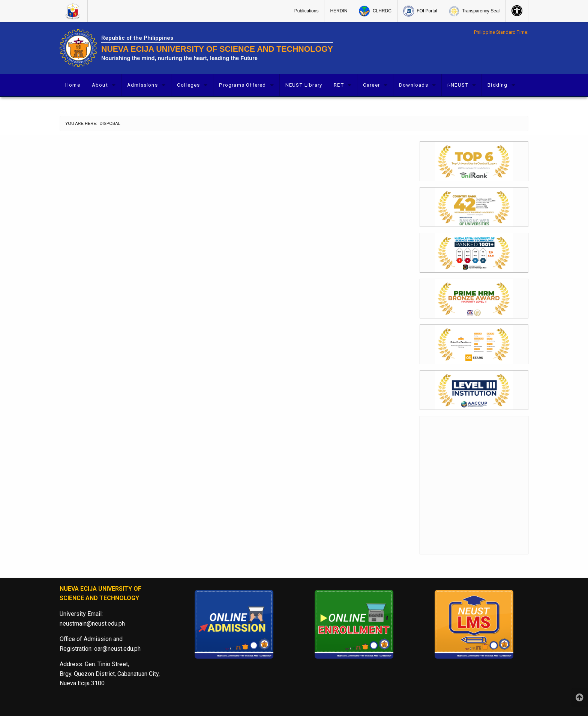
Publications (307, 11)
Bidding (497, 85)
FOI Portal (420, 11)
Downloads (414, 85)
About (100, 85)
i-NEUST (458, 85)
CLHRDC (375, 11)
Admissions (142, 85)
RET (339, 85)
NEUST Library (304, 85)
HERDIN (339, 11)
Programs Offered (242, 85)
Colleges (189, 85)
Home (73, 85)
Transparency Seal (474, 11)
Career (371, 85)
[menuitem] (74, 11)
